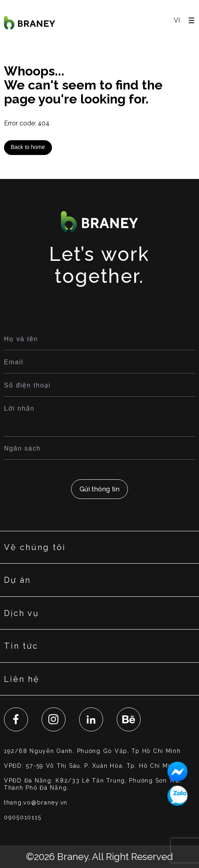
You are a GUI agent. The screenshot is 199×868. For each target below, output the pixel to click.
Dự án (17, 580)
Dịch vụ (22, 613)
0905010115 (23, 817)
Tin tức (21, 646)
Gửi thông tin (100, 489)
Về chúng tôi (35, 547)
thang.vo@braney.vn (36, 802)
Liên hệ (22, 679)
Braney (73, 857)
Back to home (28, 147)
